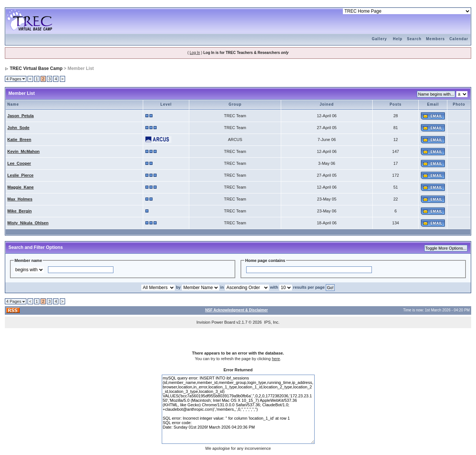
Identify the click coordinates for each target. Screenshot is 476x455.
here (276, 359)
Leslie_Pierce (20, 175)
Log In (195, 53)
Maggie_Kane (21, 187)
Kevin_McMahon (24, 151)
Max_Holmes (20, 199)
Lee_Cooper (19, 163)
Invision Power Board (216, 322)
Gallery (379, 39)
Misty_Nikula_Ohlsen (28, 223)
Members (435, 39)
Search (414, 39)
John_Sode (18, 128)
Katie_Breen (19, 140)
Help (398, 39)
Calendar (459, 39)
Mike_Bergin (20, 211)
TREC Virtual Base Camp (36, 68)
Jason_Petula (21, 116)
